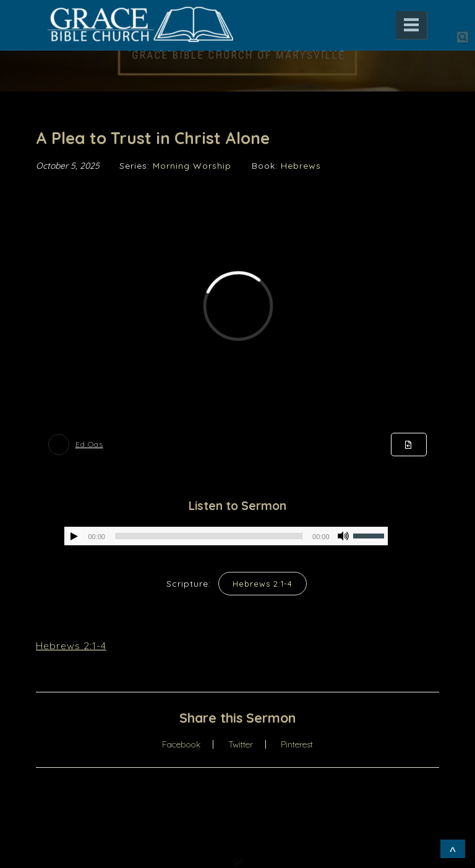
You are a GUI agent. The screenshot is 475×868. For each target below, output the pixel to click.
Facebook (181, 744)
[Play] (74, 536)
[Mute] (343, 536)
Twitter (241, 744)
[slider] (209, 536)
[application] (226, 536)
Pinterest (297, 744)
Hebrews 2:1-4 (263, 584)
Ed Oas (89, 444)
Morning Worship (192, 166)
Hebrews (301, 166)
